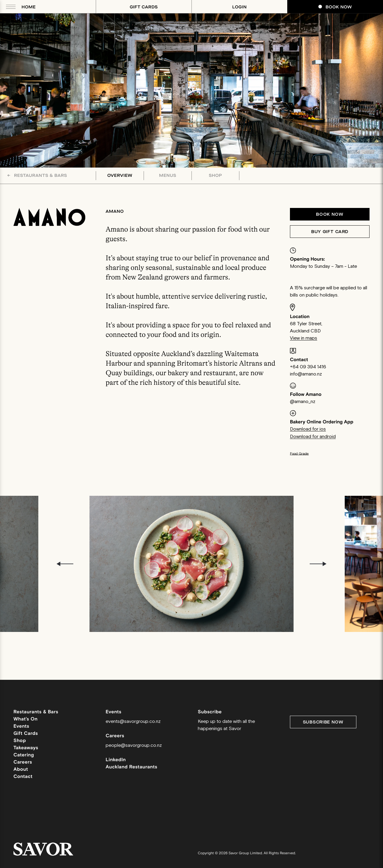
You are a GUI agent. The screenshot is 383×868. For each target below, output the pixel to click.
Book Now (335, 7)
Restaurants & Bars (37, 175)
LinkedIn (116, 760)
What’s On (26, 719)
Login (239, 7)
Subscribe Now (323, 722)
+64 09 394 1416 (308, 367)
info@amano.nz (306, 374)
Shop (215, 176)
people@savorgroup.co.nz (134, 745)
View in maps (304, 338)
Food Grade (299, 454)
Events (21, 726)
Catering (24, 755)
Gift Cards (144, 7)
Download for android (313, 437)
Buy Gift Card (330, 232)
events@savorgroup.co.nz (133, 722)
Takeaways (26, 748)
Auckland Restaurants (132, 767)
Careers (23, 762)
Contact (23, 777)
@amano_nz (303, 402)
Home (29, 7)
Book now (330, 214)
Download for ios (308, 429)
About (21, 769)
